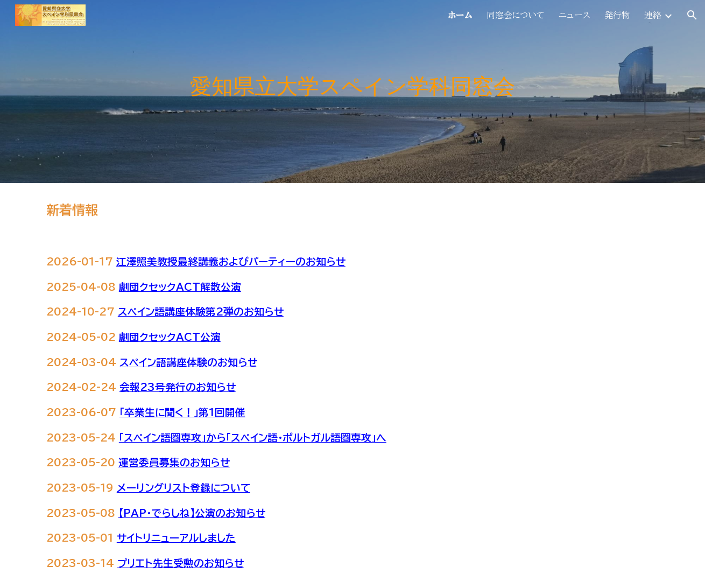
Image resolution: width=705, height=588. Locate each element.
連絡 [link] (653, 15)
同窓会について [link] (516, 15)
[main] (352, 92)
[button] (692, 15)
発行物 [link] (617, 15)
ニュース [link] (574, 15)
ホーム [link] (460, 15)
